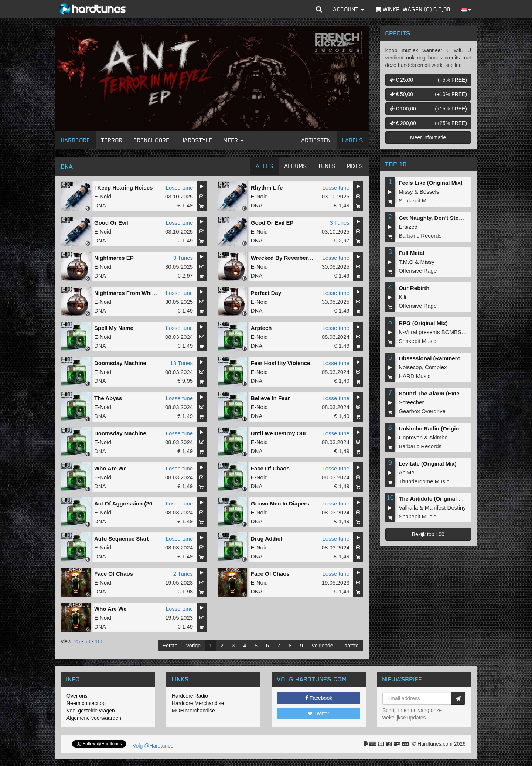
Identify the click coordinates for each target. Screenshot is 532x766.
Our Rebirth (414, 288)
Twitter (319, 714)
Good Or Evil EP (272, 223)
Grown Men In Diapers (280, 503)
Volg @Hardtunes (153, 746)
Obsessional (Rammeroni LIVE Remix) (449, 358)
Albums (296, 166)
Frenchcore (152, 140)
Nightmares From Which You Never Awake (150, 293)
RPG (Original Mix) (423, 323)
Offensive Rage (418, 271)
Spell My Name (114, 328)
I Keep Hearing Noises (123, 188)
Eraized (408, 227)
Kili (402, 297)
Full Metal (411, 253)
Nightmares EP (114, 258)
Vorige (193, 646)
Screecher (411, 402)
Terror (112, 140)
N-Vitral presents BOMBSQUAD (438, 332)
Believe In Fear (270, 398)
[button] (319, 9)
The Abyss (108, 398)
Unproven (411, 437)
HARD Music (415, 376)
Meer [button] (233, 140)
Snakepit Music (417, 200)
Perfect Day (266, 293)
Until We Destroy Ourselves (287, 433)
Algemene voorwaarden (94, 718)
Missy (406, 192)
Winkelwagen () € (413, 9)
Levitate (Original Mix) (428, 464)
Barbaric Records (420, 236)
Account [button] (349, 9)
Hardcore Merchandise (198, 703)
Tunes (327, 166)
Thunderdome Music (424, 481)
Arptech (261, 328)
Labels (353, 140)
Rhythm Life (267, 188)
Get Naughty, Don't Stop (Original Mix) (449, 218)
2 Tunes (183, 574)
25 (77, 641)
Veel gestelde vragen (91, 711)
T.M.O (406, 262)
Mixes (355, 166)
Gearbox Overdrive (422, 411)
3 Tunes (339, 223)
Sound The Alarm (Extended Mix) (442, 393)
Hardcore (76, 140)
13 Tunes (181, 363)
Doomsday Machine (120, 363)
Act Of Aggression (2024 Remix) (136, 503)
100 (99, 641)
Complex (436, 367)
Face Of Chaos (270, 468)
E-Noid (103, 196)
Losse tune (179, 188)
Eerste (170, 646)
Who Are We (110, 468)
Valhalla (408, 508)
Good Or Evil (111, 223)
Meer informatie (428, 137)
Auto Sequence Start (122, 539)
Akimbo (439, 437)
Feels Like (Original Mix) (431, 183)
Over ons (77, 696)
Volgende (322, 646)
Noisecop (410, 367)
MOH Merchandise (193, 711)
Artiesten (316, 140)
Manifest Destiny (445, 508)
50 (88, 641)
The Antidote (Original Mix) (434, 499)
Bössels (429, 192)
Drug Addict (267, 539)
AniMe (407, 472)
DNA (100, 205)
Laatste (350, 646)
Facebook (319, 698)
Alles (265, 166)
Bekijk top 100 (428, 534)
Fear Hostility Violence (281, 363)
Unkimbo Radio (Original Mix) (437, 428)
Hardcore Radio (190, 696)
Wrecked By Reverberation (286, 258)
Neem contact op (86, 703)
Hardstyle (197, 140)
